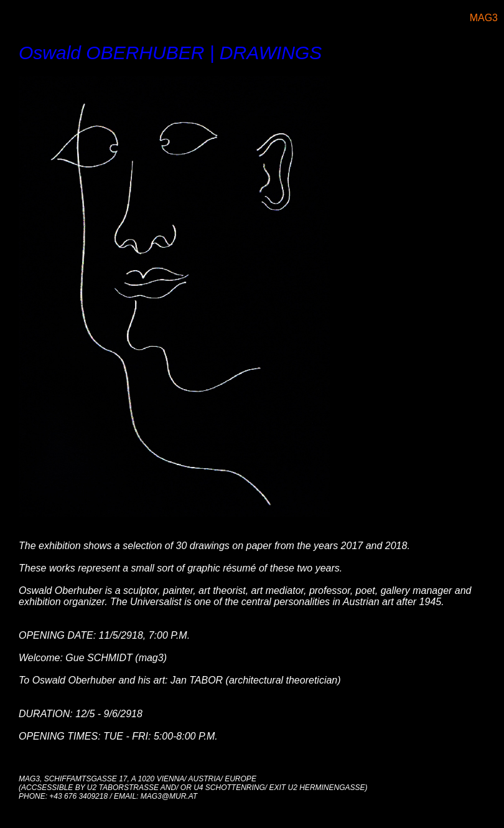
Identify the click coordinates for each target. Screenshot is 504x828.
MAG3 (484, 18)
